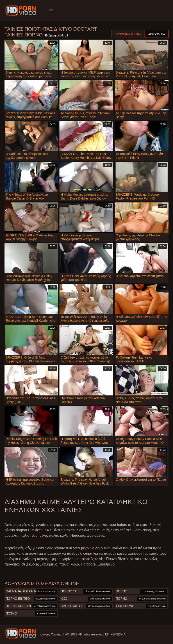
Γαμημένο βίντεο (128, 34)
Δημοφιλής (157, 34)
